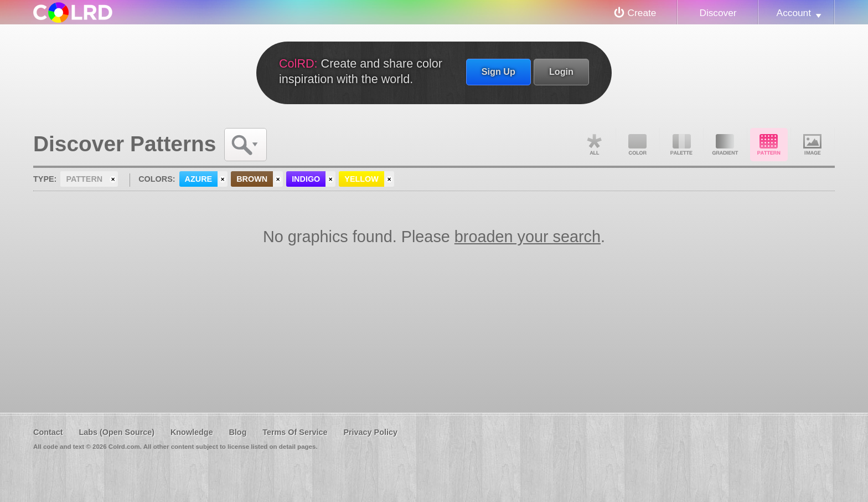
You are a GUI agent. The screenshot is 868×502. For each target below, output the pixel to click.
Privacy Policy (370, 432)
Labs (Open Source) (117, 432)
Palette (681, 145)
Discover (718, 13)
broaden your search (528, 237)
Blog (237, 432)
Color (638, 145)
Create (642, 13)
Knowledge (192, 432)
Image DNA (813, 145)
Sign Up (498, 71)
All (594, 145)
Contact (48, 432)
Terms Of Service (295, 432)
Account (794, 13)
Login (561, 71)
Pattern (769, 145)
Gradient (725, 145)
